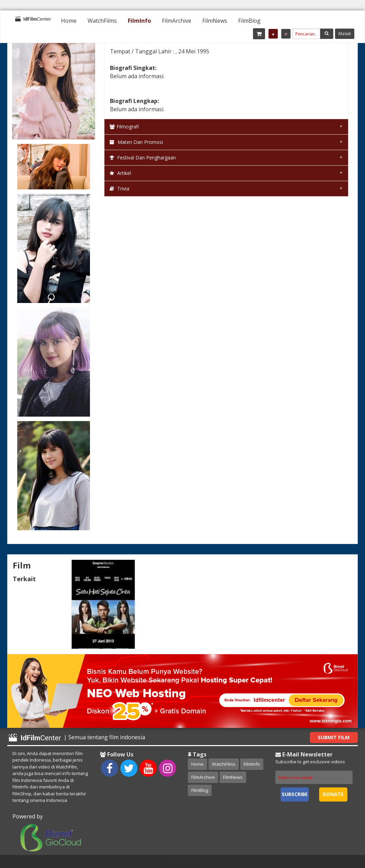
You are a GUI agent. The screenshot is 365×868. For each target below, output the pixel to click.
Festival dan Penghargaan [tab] (143, 158)
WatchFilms (102, 21)
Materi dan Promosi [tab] (136, 142)
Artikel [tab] (120, 173)
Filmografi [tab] (124, 127)
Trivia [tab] (119, 189)
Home (69, 21)
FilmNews (215, 21)
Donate (333, 794)
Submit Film (334, 737)
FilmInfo (139, 21)
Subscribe (295, 794)
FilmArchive (177, 21)
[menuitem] (69, 21)
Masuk (345, 34)
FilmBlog (249, 21)
